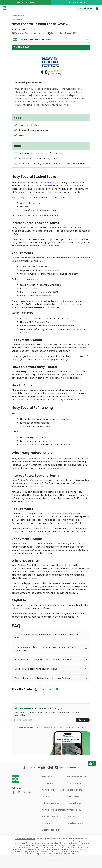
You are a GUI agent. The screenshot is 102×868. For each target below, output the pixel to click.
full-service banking (45, 182)
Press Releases (74, 803)
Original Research (51, 830)
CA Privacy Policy (76, 823)
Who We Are (48, 777)
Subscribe (83, 8)
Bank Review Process (77, 777)
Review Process (50, 817)
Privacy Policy (58, 727)
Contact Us (73, 817)
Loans (13, 20)
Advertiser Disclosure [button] (18, 15)
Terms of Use (44, 727)
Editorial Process (51, 803)
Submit (83, 720)
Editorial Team (74, 790)
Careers (46, 797)
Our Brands (48, 783)
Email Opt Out (74, 783)
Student (19, 20)
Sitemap (46, 823)
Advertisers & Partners (54, 810)
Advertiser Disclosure (53, 790)
